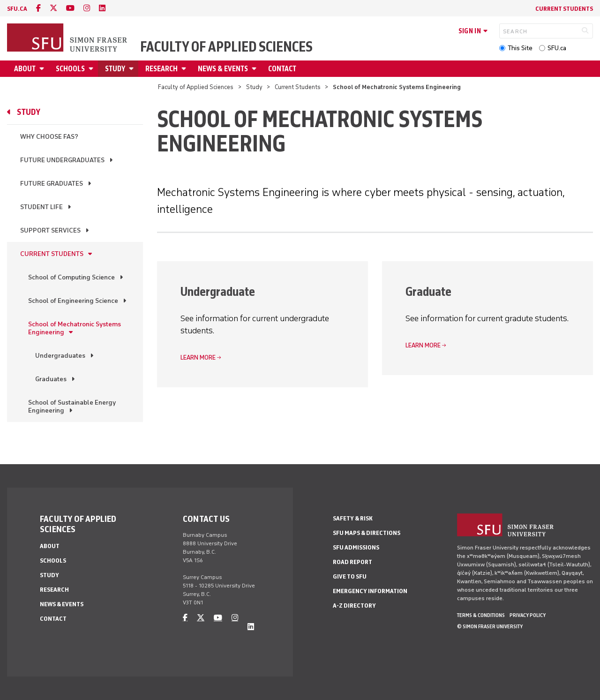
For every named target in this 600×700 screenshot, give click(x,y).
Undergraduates (60, 356)
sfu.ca (17, 9)
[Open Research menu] (185, 69)
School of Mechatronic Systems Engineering (75, 328)
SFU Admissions (356, 547)
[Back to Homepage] (68, 38)
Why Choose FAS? (49, 137)
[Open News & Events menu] (255, 69)
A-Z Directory (354, 606)
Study (115, 69)
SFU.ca (557, 48)
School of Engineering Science (73, 301)
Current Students (564, 9)
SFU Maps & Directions (367, 533)
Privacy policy (528, 615)
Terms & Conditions (481, 615)
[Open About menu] (43, 69)
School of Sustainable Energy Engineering (72, 406)
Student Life (41, 207)
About (25, 69)
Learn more (198, 358)
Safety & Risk (353, 518)
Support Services (50, 230)
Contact (282, 69)
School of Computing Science (71, 277)
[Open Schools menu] (92, 69)
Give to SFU (350, 576)
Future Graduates (52, 184)
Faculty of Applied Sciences (226, 47)
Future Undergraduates (62, 160)
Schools (70, 69)
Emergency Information (370, 591)
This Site (520, 48)
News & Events (223, 69)
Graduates (51, 379)
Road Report (352, 562)
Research (161, 69)
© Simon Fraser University (490, 626)
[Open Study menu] (133, 69)
